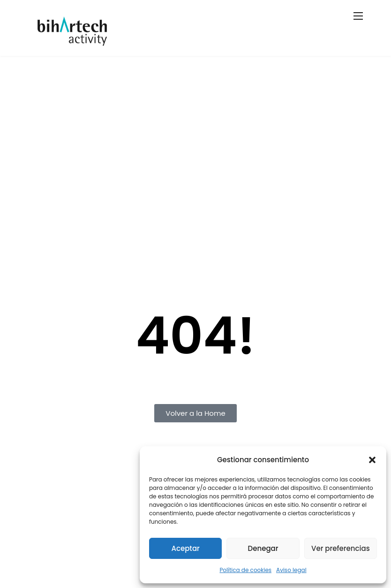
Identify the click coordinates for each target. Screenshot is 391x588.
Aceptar (185, 548)
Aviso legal (291, 570)
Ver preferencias (341, 548)
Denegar (263, 548)
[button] (372, 460)
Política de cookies (245, 570)
